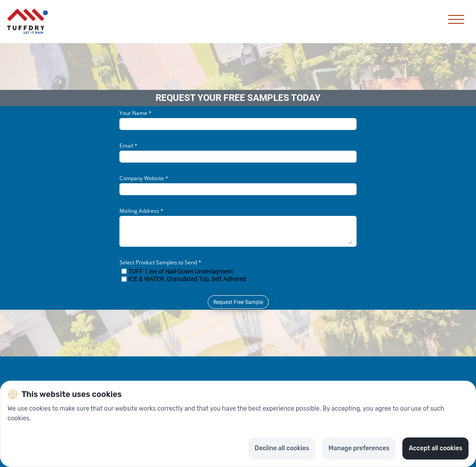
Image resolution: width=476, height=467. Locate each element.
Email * (128, 146)
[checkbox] (124, 271)
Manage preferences (359, 448)
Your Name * (136, 113)
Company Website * (144, 178)
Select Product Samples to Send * (160, 262)
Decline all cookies (282, 448)
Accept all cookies (435, 448)
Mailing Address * (141, 211)
